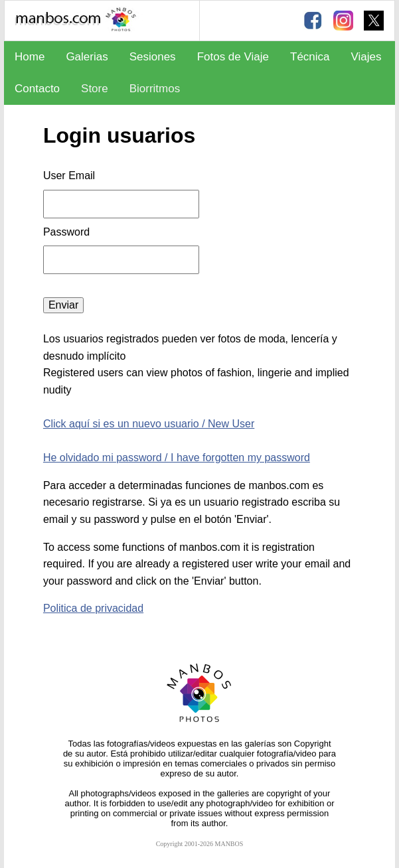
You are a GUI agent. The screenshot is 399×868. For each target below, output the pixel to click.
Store (95, 89)
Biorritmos (155, 89)
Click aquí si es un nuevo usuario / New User (149, 424)
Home (30, 57)
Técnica (310, 57)
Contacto (37, 89)
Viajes (366, 57)
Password (68, 232)
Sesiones (153, 57)
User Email (69, 176)
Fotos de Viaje (233, 57)
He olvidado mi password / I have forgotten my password (177, 458)
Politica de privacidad (93, 608)
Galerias (87, 57)
